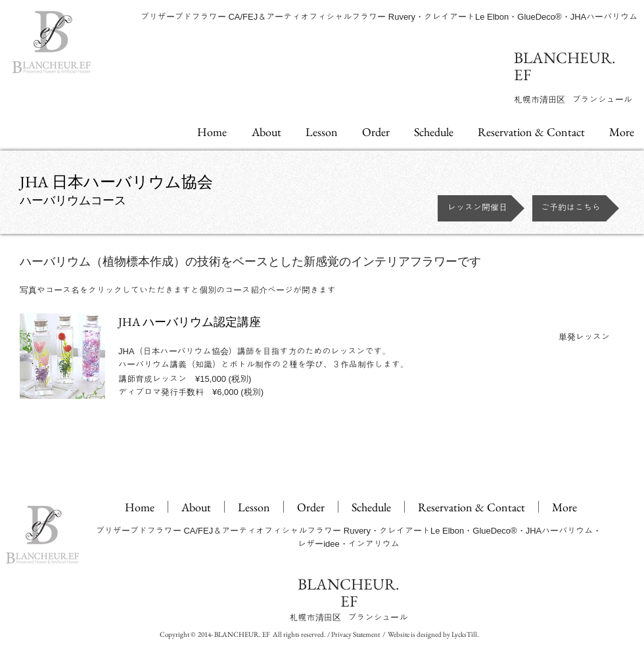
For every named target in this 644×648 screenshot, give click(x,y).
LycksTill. (466, 634)
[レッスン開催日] (481, 208)
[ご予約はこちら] (576, 208)
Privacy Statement (356, 634)
